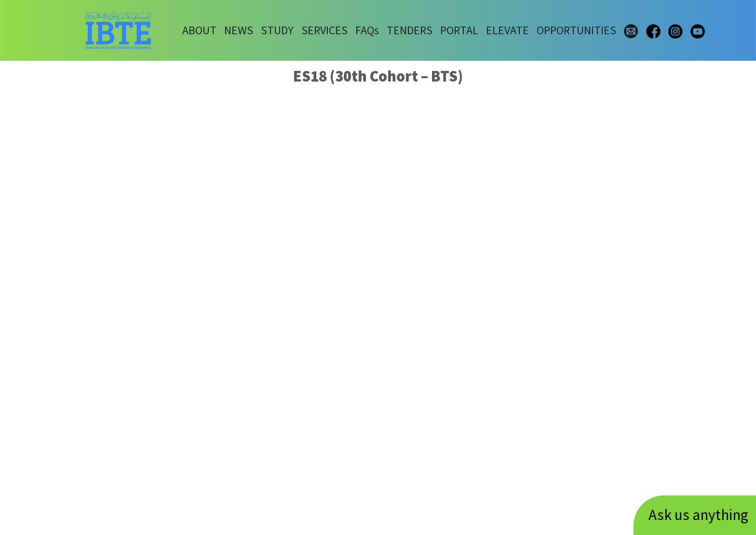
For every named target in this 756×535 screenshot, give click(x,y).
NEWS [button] (239, 30)
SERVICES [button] (324, 30)
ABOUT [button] (199, 30)
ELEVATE (507, 30)
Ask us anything (698, 515)
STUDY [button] (277, 30)
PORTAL (459, 30)
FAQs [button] (367, 30)
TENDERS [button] (410, 30)
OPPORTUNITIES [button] (576, 30)
